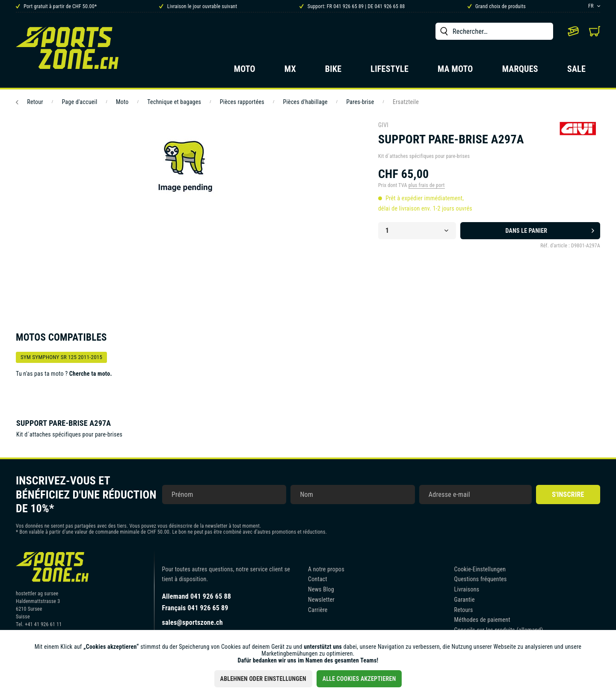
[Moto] (245, 71)
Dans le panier (550, 229)
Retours (464, 610)
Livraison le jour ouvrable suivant (198, 6)
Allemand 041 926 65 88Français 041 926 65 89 (197, 602)
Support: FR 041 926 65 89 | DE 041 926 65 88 (352, 6)
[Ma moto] (455, 71)
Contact (318, 579)
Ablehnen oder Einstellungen (263, 679)
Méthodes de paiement (482, 620)
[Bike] (333, 71)
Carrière (318, 610)
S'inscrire (568, 495)
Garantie (465, 600)
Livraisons (467, 589)
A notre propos (326, 569)
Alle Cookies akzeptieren (359, 679)
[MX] (290, 71)
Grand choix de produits (497, 6)
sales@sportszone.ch (192, 622)
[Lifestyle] (389, 71)
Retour (30, 102)
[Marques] (520, 71)
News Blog (321, 589)
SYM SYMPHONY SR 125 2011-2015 (61, 357)
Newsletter (321, 600)
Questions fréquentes (481, 579)
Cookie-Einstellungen (480, 569)
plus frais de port (427, 185)
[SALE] (576, 71)
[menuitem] (494, 31)
